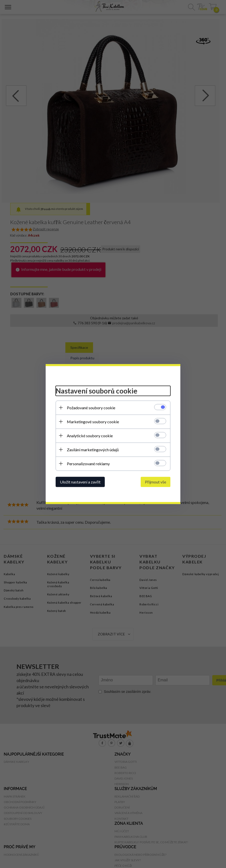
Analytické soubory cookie (90, 436)
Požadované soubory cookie (91, 408)
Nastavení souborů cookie (97, 391)
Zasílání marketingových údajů (93, 450)
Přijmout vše (156, 482)
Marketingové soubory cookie (93, 422)
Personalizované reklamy (88, 464)
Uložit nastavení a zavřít (80, 482)
